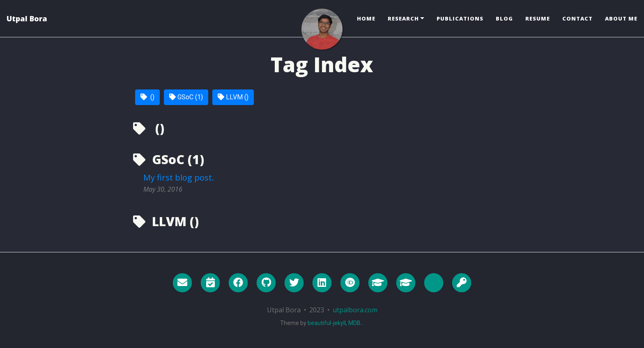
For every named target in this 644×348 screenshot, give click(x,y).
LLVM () (233, 97)
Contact (577, 18)
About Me (621, 18)
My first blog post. (179, 177)
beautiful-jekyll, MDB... (336, 323)
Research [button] (403, 18)
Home (366, 18)
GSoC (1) (186, 97)
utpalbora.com (355, 310)
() (147, 97)
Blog (504, 18)
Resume (538, 18)
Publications (460, 18)
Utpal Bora (27, 18)
